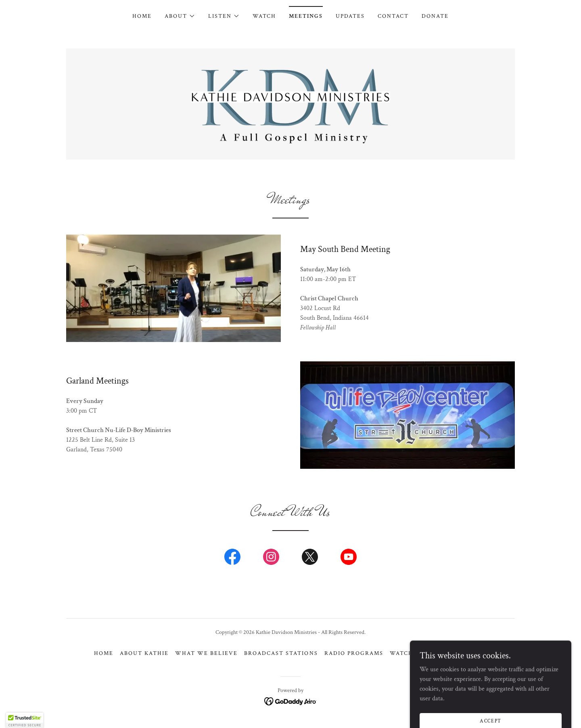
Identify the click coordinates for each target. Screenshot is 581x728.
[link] (290, 104)
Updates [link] (350, 16)
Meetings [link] (306, 16)
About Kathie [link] (144, 653)
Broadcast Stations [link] (281, 653)
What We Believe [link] (206, 653)
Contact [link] (393, 16)
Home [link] (142, 16)
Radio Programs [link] (354, 653)
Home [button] (104, 653)
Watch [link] (264, 16)
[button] (180, 16)
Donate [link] (435, 16)
